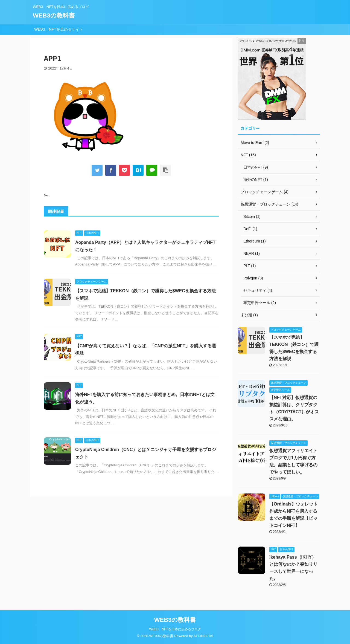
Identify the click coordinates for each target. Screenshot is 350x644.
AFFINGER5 (203, 636)
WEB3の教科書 (54, 15)
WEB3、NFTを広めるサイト (59, 29)
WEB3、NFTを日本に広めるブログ (175, 629)
